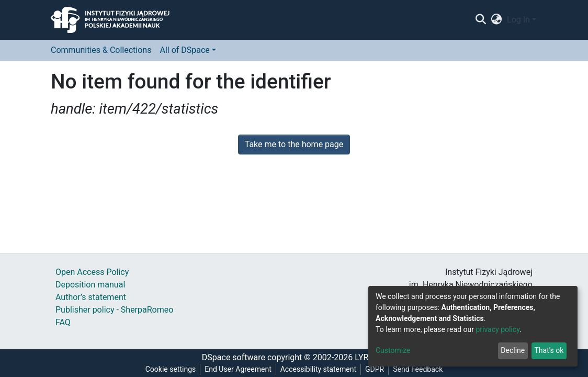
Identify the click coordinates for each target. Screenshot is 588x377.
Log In (518, 20)
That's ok (549, 350)
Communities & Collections (101, 50)
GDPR (375, 369)
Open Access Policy (92, 272)
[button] (497, 20)
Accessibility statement (318, 369)
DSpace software (234, 357)
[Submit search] (480, 20)
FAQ (63, 322)
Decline (513, 350)
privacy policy (497, 329)
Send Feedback (418, 369)
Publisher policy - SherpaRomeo (114, 310)
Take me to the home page (294, 144)
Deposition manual (90, 285)
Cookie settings (171, 369)
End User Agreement (238, 369)
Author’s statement (91, 297)
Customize (393, 350)
